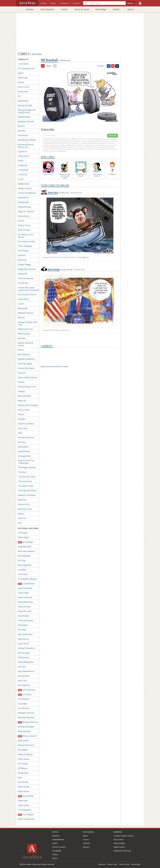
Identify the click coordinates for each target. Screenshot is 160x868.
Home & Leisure (82, 9)
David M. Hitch (25, 611)
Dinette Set (23, 202)
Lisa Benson (24, 708)
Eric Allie (22, 630)
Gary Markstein (25, 634)
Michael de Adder (26, 727)
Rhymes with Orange (28, 405)
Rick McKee (23, 782)
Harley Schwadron (26, 648)
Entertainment (47, 9)
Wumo (21, 514)
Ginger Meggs (24, 264)
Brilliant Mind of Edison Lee (26, 146)
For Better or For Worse (26, 236)
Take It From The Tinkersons (26, 462)
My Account (119, 839)
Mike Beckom (24, 731)
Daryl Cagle (23, 593)
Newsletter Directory (122, 851)
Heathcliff (22, 274)
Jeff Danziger (24, 653)
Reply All (22, 401)
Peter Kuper (24, 759)
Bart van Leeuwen (26, 551)
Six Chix (22, 442)
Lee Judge (22, 704)
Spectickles (23, 447)
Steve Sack (23, 801)
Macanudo (23, 308)
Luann (21, 304)
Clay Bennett (26, 584)
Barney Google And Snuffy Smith (27, 111)
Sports (131, 9)
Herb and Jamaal (26, 278)
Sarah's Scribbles (26, 424)
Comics (86, 839)
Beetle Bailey (24, 117)
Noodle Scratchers (26, 359)
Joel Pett (22, 667)
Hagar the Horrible (27, 269)
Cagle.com (85, 257)
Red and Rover (25, 396)
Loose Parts (23, 299)
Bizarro (21, 126)
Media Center (119, 847)
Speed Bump (24, 451)
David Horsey (24, 607)
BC (19, 96)
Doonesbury (24, 216)
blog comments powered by (54, 366)
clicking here (62, 151)
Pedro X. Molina (25, 754)
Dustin (21, 221)
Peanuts (22, 373)
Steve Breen (24, 791)
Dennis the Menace (27, 193)
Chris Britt (23, 574)
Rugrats (22, 419)
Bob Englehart (25, 565)
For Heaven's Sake (26, 241)
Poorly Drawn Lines (27, 387)
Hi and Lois (23, 283)
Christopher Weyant (27, 579)
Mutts (21, 350)
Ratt (20, 778)
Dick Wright (23, 616)
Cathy (21, 161)
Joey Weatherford (26, 671)
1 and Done (23, 64)
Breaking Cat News (27, 140)
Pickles (21, 382)
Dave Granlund (25, 597)
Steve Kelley (26, 796)
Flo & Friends (24, 230)
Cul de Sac (23, 174)
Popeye (21, 391)
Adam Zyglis (24, 537)
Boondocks (23, 135)
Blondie (21, 131)
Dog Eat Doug (24, 207)
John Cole (22, 681)
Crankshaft (23, 170)
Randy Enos (23, 773)
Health (64, 9)
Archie (21, 82)
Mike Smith (23, 741)
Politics (116, 9)
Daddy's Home (25, 188)
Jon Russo (25, 694)
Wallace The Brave (27, 495)
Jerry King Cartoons (27, 294)
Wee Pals (22, 500)
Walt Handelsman (26, 819)
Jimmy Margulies (26, 662)
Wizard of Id (24, 504)
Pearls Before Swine (27, 377)
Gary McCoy (23, 639)
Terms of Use (124, 864)
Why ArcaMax (119, 843)
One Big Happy (25, 364)
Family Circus (24, 225)
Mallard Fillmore (26, 313)
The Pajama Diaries (27, 491)
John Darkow (24, 685)
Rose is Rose (24, 410)
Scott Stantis (24, 787)
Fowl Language (25, 246)
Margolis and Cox (26, 713)
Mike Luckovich (27, 736)
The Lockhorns (25, 481)
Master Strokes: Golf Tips (27, 323)
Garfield (22, 255)
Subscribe (112, 136)
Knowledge (101, 9)
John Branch (24, 676)
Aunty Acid (23, 91)
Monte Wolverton (26, 745)
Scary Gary (23, 428)
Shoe (20, 433)
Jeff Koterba (23, 657)
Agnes (21, 73)
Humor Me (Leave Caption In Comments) (28, 289)
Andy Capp (23, 78)
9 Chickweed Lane (26, 68)
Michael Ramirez (28, 722)
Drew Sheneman (26, 620)
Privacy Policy (112, 864)
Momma (22, 338)
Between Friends (26, 121)
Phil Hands (23, 764)
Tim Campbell (24, 810)
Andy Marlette (25, 547)
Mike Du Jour (24, 334)
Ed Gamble (23, 625)
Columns (87, 843)
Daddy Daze (23, 184)
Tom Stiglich (26, 815)
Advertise (102, 864)
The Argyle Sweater (27, 467)
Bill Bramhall (24, 556)
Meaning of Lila (25, 329)
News (85, 836)
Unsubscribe (136, 864)
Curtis (21, 179)
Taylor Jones (24, 805)
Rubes (21, 414)
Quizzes (86, 847)
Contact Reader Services (124, 836)
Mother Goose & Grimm (25, 344)
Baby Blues (23, 101)
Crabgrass (23, 165)
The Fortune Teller (27, 477)
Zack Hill (22, 518)
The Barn (22, 472)
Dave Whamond (25, 602)
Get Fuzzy (22, 260)
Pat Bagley (23, 750)
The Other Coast (26, 486)
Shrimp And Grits (26, 437)
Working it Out (25, 509)
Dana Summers (25, 588)
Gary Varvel (23, 644)
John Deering (26, 690)
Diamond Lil (24, 198)
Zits (20, 523)
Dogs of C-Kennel (26, 211)
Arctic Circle (23, 87)
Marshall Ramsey (26, 717)
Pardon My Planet (26, 368)
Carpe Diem (23, 156)
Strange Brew (24, 456)
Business (30, 9)
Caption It (23, 151)
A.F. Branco (23, 533)
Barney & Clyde (25, 105)
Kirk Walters (24, 699)
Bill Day (22, 560)
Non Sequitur (24, 354)
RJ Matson (23, 768)
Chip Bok (22, 570)
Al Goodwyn (26, 542)
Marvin (21, 318)
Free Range (23, 251)
